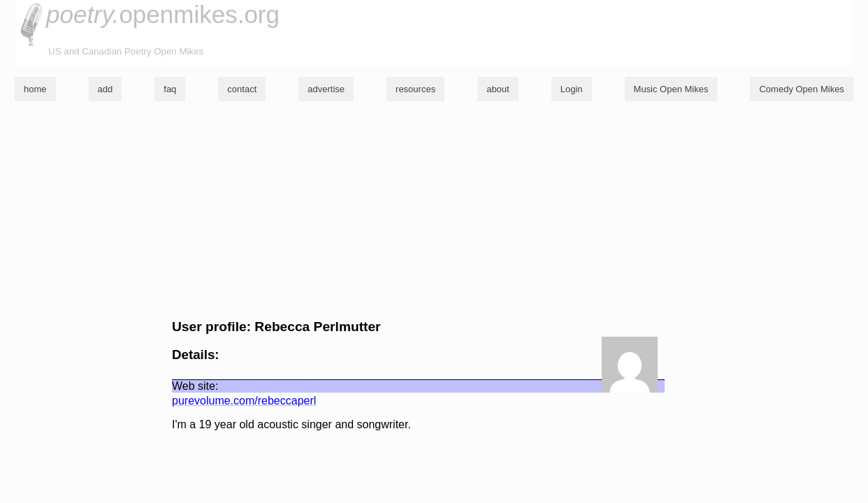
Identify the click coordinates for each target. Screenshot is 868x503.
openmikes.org (163, 14)
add (106, 89)
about (498, 89)
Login (572, 89)
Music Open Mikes (671, 89)
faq (170, 89)
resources (415, 89)
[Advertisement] (434, 210)
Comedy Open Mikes (801, 89)
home (35, 89)
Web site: (195, 386)
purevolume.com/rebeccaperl (244, 401)
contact (242, 89)
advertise (326, 89)
